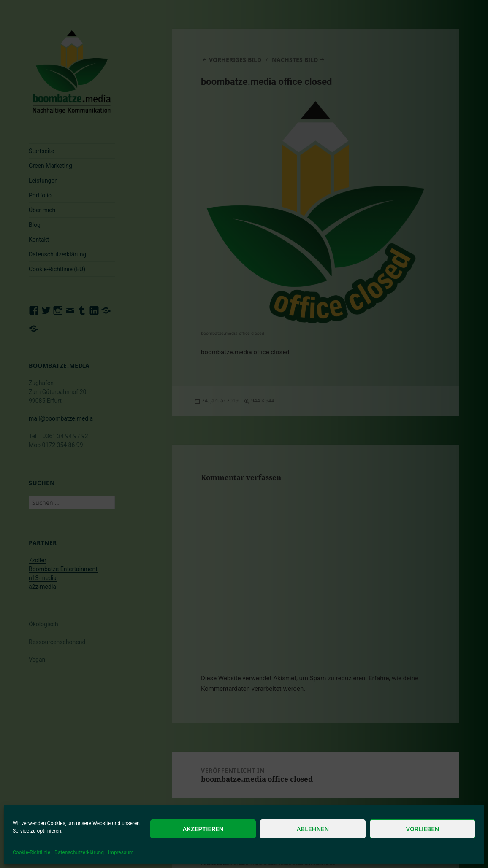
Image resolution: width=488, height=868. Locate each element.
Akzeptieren (203, 829)
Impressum (121, 852)
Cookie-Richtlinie (31, 852)
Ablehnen (313, 829)
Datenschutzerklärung (79, 852)
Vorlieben (423, 829)
